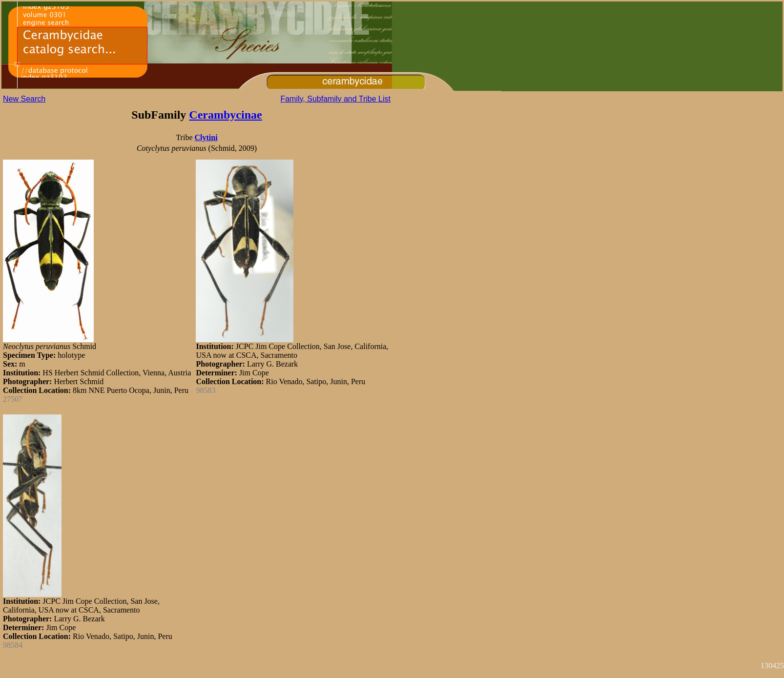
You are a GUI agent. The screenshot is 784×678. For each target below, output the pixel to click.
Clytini (206, 137)
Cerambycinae (225, 115)
